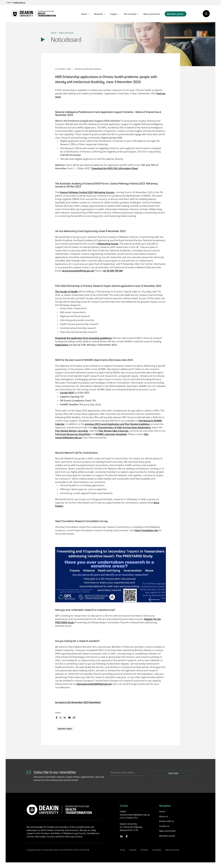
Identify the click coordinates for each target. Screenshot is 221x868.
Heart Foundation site (146, 530)
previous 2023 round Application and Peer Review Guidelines (117, 424)
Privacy (122, 850)
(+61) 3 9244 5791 (129, 818)
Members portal (175, 14)
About (84, 14)
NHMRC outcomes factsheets (111, 434)
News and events (152, 14)
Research (99, 14)
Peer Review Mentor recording (71, 431)
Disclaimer (144, 850)
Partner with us (167, 821)
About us (163, 816)
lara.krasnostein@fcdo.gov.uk (78, 271)
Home (53, 33)
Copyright (133, 850)
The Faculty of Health (66, 292)
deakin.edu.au (20, 2)
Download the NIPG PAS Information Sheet (115, 168)
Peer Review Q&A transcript (113, 431)
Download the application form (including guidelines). (84, 338)
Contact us (164, 826)
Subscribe (173, 774)
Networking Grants (108, 244)
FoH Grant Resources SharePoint (73, 434)
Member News (65, 729)
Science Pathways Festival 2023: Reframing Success (87, 192)
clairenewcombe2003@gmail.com (94, 684)
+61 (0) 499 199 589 (113, 271)
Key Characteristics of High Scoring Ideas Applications (122, 427)
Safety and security (172, 850)
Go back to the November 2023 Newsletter (78, 702)
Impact (113, 14)
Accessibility (157, 850)
